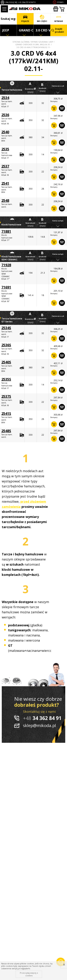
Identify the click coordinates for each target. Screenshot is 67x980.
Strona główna (21, 42)
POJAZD (25, 19)
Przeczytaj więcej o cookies (29, 974)
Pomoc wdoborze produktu (62, 2)
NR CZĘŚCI (42, 19)
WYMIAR (59, 19)
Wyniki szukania (39, 42)
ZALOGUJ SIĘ (11, 2)
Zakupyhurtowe (56, 9)
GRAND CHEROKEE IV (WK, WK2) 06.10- (33, 44)
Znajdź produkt (58, 30)
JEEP (51, 42)
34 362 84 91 (42, 718)
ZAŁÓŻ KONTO (29, 2)
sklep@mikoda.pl (39, 725)
